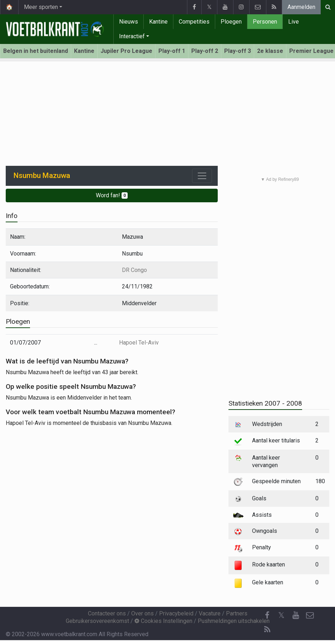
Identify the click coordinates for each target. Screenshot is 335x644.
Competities (194, 22)
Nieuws (129, 22)
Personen (265, 22)
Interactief (132, 36)
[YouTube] (296, 615)
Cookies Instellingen (163, 621)
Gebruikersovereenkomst (97, 621)
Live (294, 22)
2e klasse (270, 51)
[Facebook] (267, 615)
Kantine (158, 22)
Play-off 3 (238, 51)
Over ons (142, 613)
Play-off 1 (172, 51)
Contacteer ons (107, 613)
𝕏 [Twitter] (281, 615)
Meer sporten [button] (41, 7)
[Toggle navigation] (202, 176)
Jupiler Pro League (126, 51)
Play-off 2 (205, 51)
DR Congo (134, 270)
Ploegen (231, 22)
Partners (237, 613)
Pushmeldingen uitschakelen (234, 621)
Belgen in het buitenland (36, 51)
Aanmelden (301, 7)
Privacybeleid (176, 613)
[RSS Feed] (267, 630)
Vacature (210, 613)
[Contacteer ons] (310, 615)
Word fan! (112, 195)
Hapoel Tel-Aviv (139, 343)
